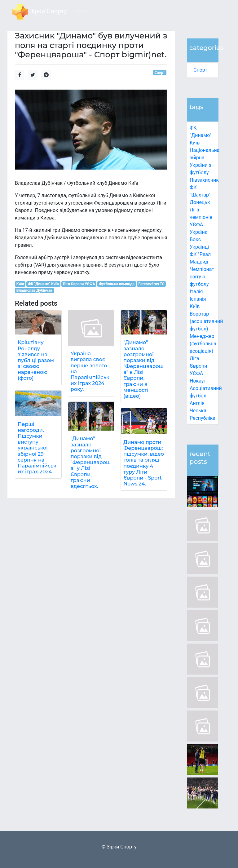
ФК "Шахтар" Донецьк (200, 195)
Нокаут (198, 381)
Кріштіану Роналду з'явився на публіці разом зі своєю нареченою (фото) (36, 360)
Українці (199, 247)
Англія (197, 403)
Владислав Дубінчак (34, 290)
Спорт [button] (81, 12)
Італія (196, 292)
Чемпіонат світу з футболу (202, 277)
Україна (199, 232)
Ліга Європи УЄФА (198, 366)
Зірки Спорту (40, 12)
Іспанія (198, 299)
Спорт (200, 70)
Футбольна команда (117, 284)
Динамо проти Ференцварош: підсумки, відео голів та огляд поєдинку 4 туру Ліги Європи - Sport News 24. (144, 463)
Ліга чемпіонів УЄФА (201, 217)
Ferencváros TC (152, 284)
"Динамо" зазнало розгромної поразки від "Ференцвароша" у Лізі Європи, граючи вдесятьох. (91, 462)
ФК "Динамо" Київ (200, 135)
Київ (195, 306)
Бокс (195, 239)
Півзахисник (204, 180)
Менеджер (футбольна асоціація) (203, 344)
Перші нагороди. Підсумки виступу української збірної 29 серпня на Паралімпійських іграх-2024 (37, 448)
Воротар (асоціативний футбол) (206, 321)
